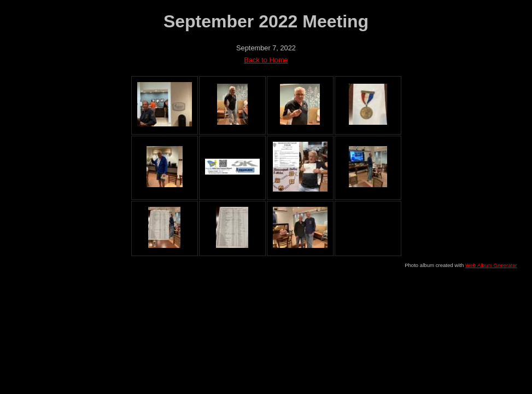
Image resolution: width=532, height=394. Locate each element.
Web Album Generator (491, 265)
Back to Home (266, 60)
